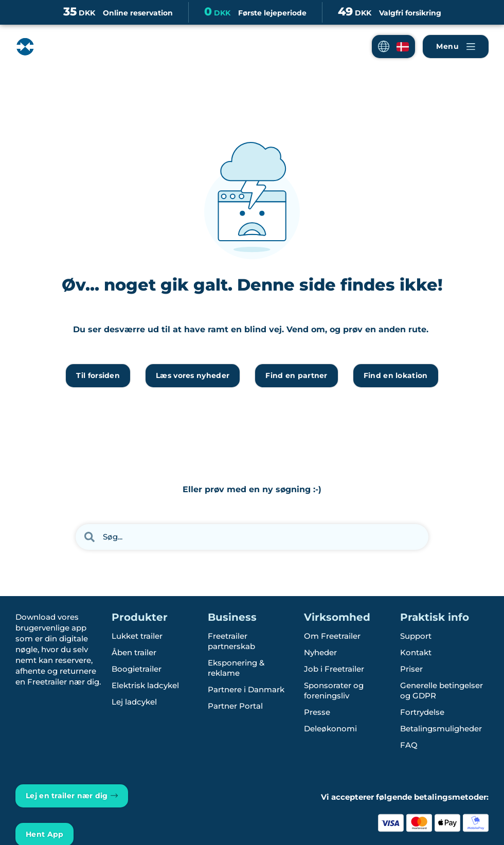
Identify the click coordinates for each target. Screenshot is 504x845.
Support (416, 636)
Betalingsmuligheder (441, 729)
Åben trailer (134, 652)
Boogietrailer (137, 669)
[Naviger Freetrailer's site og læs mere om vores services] (456, 47)
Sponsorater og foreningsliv (334, 690)
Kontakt (416, 652)
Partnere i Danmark (246, 689)
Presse (317, 712)
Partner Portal (235, 706)
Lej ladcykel (134, 702)
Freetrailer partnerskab (231, 641)
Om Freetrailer (332, 636)
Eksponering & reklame (236, 668)
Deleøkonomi (330, 729)
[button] (393, 47)
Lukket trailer (137, 636)
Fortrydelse (422, 712)
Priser (411, 669)
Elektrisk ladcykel (145, 685)
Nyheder (320, 652)
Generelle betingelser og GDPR (442, 690)
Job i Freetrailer (334, 669)
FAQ (409, 745)
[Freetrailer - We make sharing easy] (58, 55)
